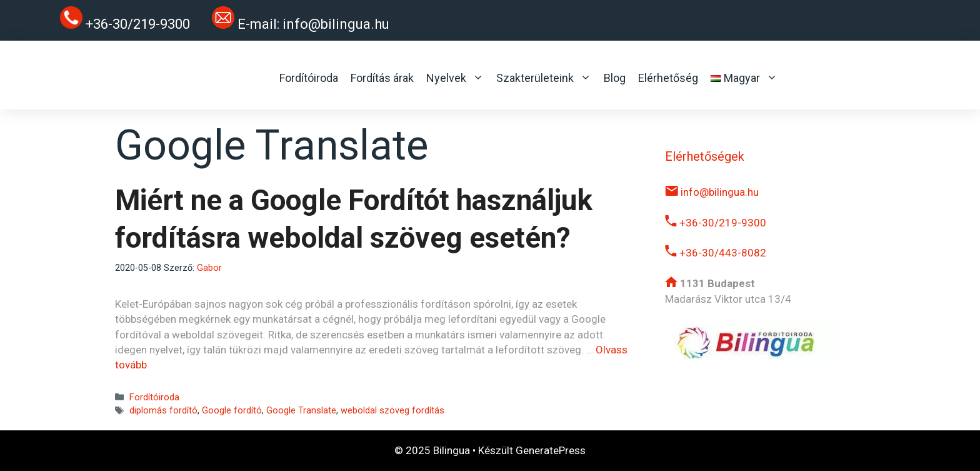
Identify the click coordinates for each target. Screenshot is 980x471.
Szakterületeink (544, 78)
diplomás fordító (163, 411)
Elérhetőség (668, 78)
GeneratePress (551, 450)
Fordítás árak (382, 78)
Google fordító (232, 411)
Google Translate (301, 411)
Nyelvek (455, 78)
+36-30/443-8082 (716, 253)
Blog (615, 78)
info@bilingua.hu (336, 24)
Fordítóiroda (309, 78)
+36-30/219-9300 (716, 223)
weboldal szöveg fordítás (392, 411)
